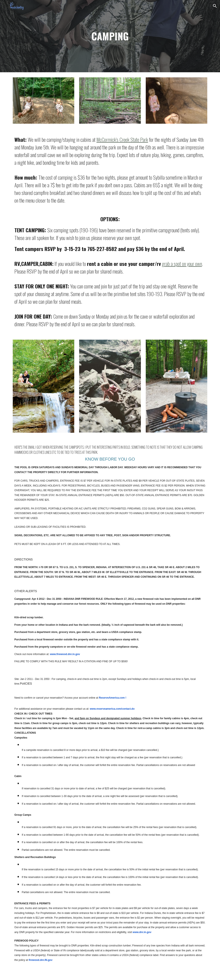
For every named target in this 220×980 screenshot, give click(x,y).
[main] (110, 36)
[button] (215, 6)
